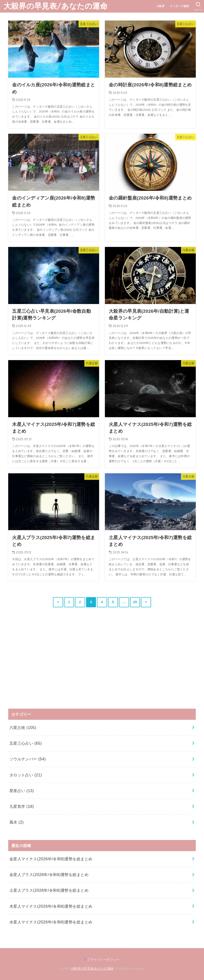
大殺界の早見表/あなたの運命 (56, 6)
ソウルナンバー (28, 759)
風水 (17, 822)
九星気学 (22, 806)
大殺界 (160, 6)
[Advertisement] (44, 666)
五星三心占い (26, 743)
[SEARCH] (198, 6)
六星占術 (23, 728)
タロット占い (26, 775)
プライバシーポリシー (103, 960)
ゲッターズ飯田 (180, 6)
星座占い (22, 791)
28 (135, 602)
